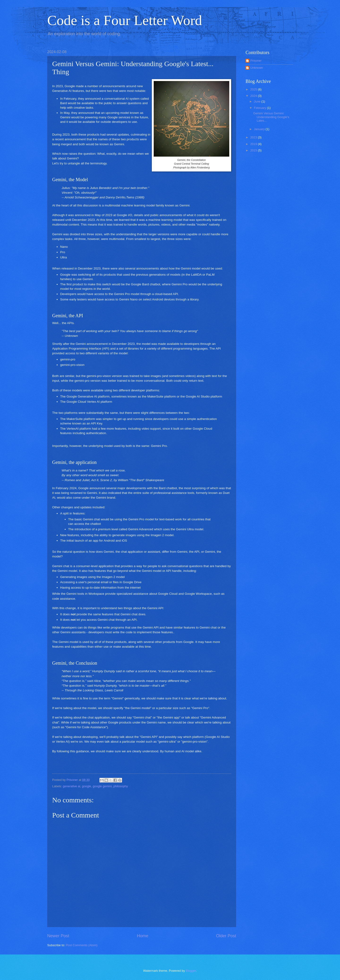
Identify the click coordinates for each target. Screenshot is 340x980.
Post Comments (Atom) (82, 945)
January (260, 129)
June (258, 101)
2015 (254, 150)
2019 (254, 144)
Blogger (191, 971)
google (87, 786)
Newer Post (58, 936)
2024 (254, 96)
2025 (254, 89)
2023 (254, 137)
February (260, 108)
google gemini (102, 786)
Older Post (226, 936)
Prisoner (256, 61)
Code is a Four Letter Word (125, 20)
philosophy (121, 786)
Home (143, 936)
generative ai (72, 786)
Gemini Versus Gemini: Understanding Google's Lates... (271, 117)
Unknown (257, 68)
